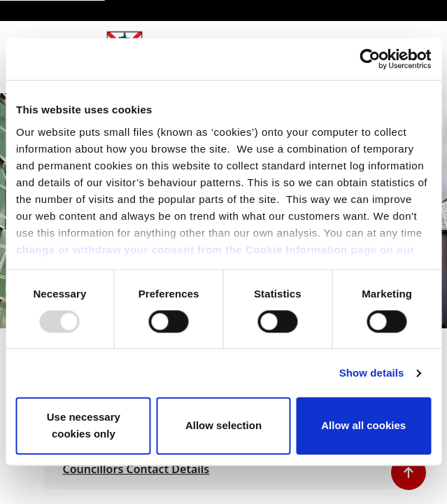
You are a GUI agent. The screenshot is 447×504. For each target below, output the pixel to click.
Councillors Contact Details (136, 469)
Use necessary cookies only (84, 426)
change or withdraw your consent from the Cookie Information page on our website (215, 258)
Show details (372, 373)
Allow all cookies (363, 426)
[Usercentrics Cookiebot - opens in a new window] (370, 59)
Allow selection (223, 426)
